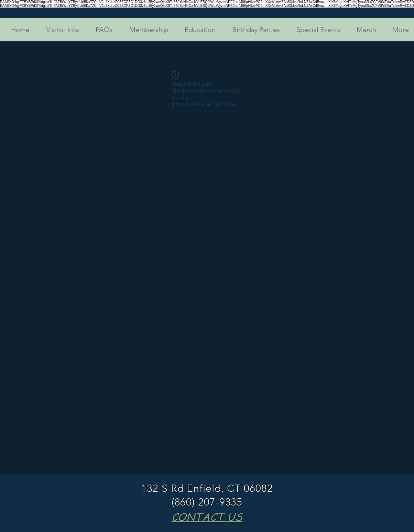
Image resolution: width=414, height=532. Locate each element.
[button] (59, 30)
